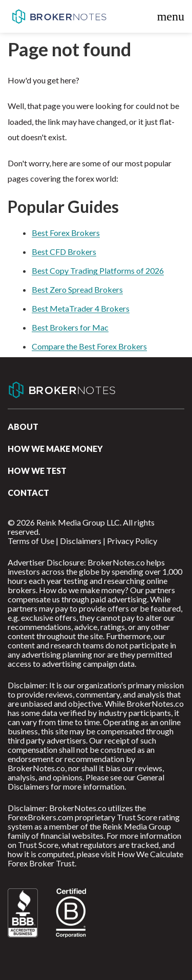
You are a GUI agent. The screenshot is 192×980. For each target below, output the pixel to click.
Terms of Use (31, 541)
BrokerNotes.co (59, 16)
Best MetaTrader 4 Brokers (81, 308)
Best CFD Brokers (64, 252)
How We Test (37, 471)
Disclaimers (81, 541)
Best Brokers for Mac (70, 327)
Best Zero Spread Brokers (77, 289)
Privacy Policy (132, 541)
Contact (28, 493)
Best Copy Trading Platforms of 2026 (98, 270)
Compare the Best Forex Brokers (89, 346)
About (23, 427)
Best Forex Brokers (66, 233)
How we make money (55, 449)
